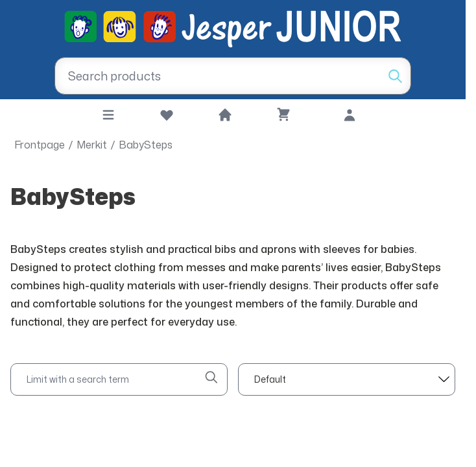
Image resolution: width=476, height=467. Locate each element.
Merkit (92, 145)
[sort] (347, 379)
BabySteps (146, 145)
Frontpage (40, 145)
